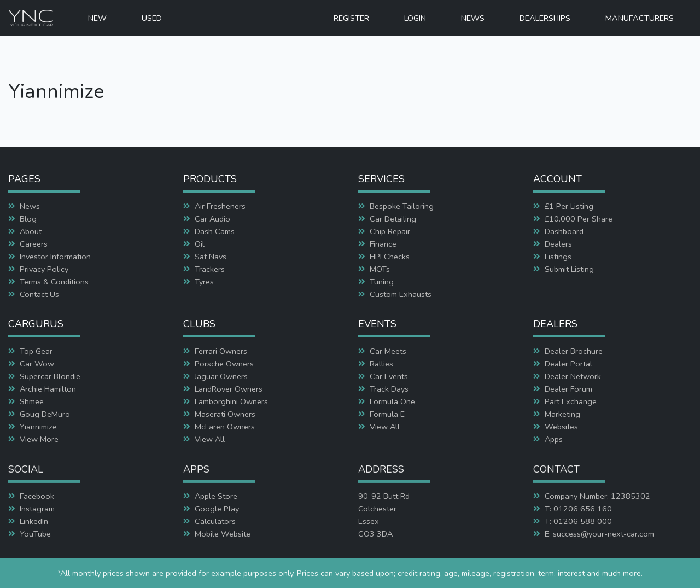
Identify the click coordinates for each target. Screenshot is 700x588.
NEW (97, 18)
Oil (200, 244)
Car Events (389, 376)
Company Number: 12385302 (597, 496)
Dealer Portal (568, 364)
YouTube (35, 534)
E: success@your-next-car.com (599, 534)
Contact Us (39, 294)
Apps (554, 439)
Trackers (210, 269)
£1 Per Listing (569, 206)
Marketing (562, 414)
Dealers (558, 244)
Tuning (382, 282)
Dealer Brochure (574, 351)
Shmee (32, 401)
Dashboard (564, 231)
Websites (561, 427)
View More (39, 439)
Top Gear (36, 351)
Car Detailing (393, 219)
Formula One (392, 401)
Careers (34, 244)
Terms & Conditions (54, 282)
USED (152, 18)
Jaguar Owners (221, 376)
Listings (558, 257)
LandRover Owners (229, 389)
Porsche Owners (224, 364)
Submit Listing (569, 269)
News (30, 206)
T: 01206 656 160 (578, 509)
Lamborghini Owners (231, 401)
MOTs (380, 269)
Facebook (37, 496)
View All (210, 439)
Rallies (381, 364)
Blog (28, 219)
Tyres (204, 282)
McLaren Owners (225, 427)
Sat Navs (211, 257)
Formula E (387, 414)
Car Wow (37, 364)
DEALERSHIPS (545, 18)
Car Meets (388, 351)
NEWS (473, 18)
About (31, 231)
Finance (383, 244)
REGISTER (351, 18)
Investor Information (55, 257)
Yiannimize (38, 427)
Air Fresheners (220, 206)
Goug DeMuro (45, 414)
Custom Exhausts (401, 294)
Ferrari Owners (221, 351)
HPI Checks (390, 257)
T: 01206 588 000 (578, 521)
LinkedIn (34, 521)
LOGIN (415, 18)
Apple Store (216, 496)
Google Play (217, 509)
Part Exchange (571, 401)
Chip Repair (390, 231)
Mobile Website (223, 534)
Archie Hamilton (48, 389)
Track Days (389, 389)
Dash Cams (215, 231)
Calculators (215, 521)
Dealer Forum (568, 389)
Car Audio (212, 219)
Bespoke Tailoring (402, 206)
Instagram (37, 509)
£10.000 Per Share (579, 219)
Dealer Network (573, 376)
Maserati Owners (225, 414)
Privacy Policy (44, 269)
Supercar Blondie (50, 376)
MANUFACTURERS (640, 18)
